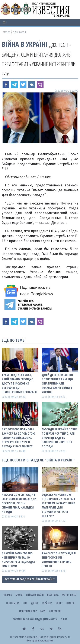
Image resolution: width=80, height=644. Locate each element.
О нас (64, 619)
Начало (8, 595)
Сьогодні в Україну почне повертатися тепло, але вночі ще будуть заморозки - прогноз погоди (59, 438)
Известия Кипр (28, 611)
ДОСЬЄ (35, 603)
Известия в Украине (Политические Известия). (41, 637)
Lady (43, 611)
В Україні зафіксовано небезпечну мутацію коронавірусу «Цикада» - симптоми (19, 560)
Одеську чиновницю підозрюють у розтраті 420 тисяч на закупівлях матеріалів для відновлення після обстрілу (58, 505)
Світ (25, 603)
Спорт (59, 603)
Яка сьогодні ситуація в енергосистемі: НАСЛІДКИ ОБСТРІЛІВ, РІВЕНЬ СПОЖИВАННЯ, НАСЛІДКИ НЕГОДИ (19, 503)
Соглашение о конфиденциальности (35, 619)
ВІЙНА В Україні (25, 44)
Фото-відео (69, 595)
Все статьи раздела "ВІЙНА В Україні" (30, 579)
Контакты (55, 611)
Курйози (47, 603)
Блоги (19, 595)
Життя (70, 603)
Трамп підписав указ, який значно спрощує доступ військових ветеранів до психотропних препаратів (20, 383)
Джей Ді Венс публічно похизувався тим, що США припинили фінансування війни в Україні (57, 383)
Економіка (13, 603)
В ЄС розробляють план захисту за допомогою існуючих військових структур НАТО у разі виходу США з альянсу (18, 438)
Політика (53, 595)
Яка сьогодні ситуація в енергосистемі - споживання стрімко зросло (59, 560)
